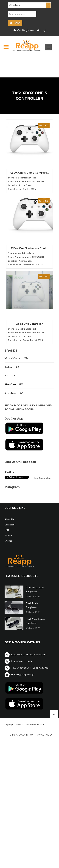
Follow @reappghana (42, 478)
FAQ (7, 530)
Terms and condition (21, 735)
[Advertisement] (29, 62)
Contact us (10, 525)
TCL (7, 376)
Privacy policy (44, 735)
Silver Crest (10, 384)
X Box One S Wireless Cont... (29, 248)
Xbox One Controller (29, 324)
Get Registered (24, 30)
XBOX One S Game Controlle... (29, 173)
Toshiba (8, 367)
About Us (9, 519)
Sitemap (9, 541)
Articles (8, 535)
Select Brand (11, 393)
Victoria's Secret (13, 358)
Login (42, 30)
